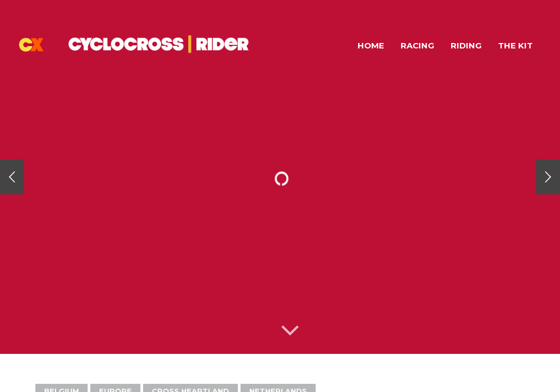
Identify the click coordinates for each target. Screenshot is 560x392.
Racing (417, 45)
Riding (466, 45)
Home (371, 45)
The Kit (515, 45)
